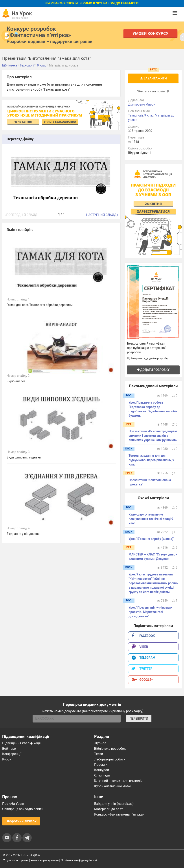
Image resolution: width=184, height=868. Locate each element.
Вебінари (9, 749)
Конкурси (102, 770)
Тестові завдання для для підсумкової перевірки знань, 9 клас (151, 460)
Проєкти (101, 765)
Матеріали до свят (109, 809)
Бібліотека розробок (110, 749)
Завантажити (153, 78)
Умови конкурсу (150, 33)
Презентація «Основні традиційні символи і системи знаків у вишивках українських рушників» (153, 436)
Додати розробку (153, 370)
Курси (7, 759)
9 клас (149, 115)
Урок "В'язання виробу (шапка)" (151, 539)
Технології (135, 115)
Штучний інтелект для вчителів (118, 781)
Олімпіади (102, 775)
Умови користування (45, 860)
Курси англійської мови (112, 786)
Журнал (100, 743)
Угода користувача (16, 860)
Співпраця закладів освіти (23, 809)
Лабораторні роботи (110, 759)
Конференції (12, 754)
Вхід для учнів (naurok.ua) (114, 804)
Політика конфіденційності (79, 860)
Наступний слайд (102, 215)
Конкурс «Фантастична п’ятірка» (119, 814)
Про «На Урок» (13, 804)
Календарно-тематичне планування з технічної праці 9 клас (151, 519)
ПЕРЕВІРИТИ (139, 719)
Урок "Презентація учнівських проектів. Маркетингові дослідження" (150, 612)
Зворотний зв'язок (21, 821)
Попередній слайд (21, 215)
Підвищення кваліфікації (21, 743)
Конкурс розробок (39, 32)
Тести (99, 754)
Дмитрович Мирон (142, 104)
